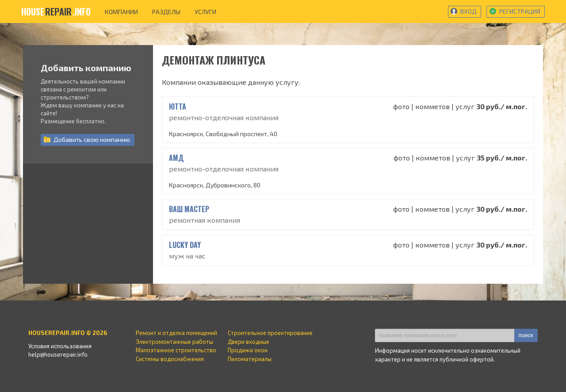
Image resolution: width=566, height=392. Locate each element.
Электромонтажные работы (174, 342)
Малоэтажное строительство (176, 350)
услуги (205, 12)
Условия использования (60, 346)
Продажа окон (248, 350)
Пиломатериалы (250, 359)
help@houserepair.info (58, 354)
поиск (526, 335)
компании (121, 12)
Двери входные (249, 342)
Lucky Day (185, 245)
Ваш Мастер (189, 209)
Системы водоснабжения (170, 359)
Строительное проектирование (270, 333)
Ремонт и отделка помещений (176, 333)
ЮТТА (178, 107)
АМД (176, 158)
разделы (166, 12)
